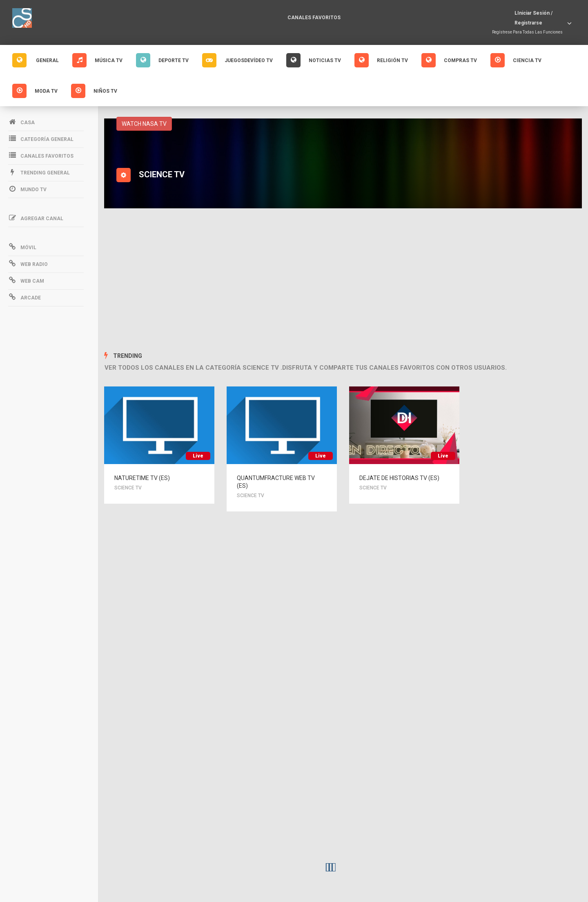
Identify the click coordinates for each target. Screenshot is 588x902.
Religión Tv (381, 60)
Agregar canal (36, 218)
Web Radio (28, 263)
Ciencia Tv (516, 60)
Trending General (39, 172)
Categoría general (41, 138)
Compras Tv (449, 60)
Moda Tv (35, 91)
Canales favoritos (314, 18)
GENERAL (36, 60)
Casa (21, 122)
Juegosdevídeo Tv (237, 60)
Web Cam (26, 280)
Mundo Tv (27, 189)
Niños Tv (94, 91)
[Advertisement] (343, 281)
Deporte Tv (162, 60)
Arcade (24, 297)
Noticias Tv (314, 60)
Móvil (22, 247)
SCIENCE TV (130, 488)
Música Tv (97, 60)
